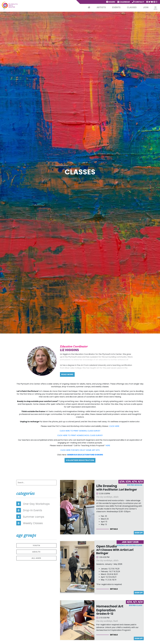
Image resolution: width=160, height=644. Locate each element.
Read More (67, 374)
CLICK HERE (114, 426)
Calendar (124, 2)
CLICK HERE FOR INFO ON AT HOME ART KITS (80, 450)
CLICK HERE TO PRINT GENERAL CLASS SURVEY (80, 431)
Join (146, 7)
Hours (111, 2)
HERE (108, 445)
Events (116, 7)
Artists (101, 7)
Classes (132, 7)
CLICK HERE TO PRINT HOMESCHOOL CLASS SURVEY (80, 435)
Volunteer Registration (80, 460)
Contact (138, 2)
